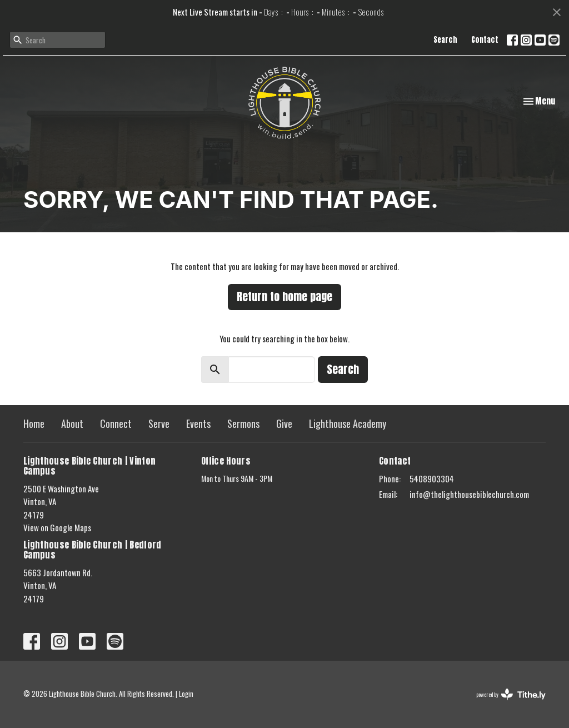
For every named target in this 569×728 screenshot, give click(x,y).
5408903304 (432, 478)
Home (34, 423)
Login (186, 694)
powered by (511, 694)
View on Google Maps (57, 527)
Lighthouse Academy (348, 423)
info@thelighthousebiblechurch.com (469, 494)
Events (198, 423)
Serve (159, 423)
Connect (116, 423)
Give (284, 423)
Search (445, 40)
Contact (485, 40)
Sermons (243, 423)
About (72, 423)
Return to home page (284, 296)
